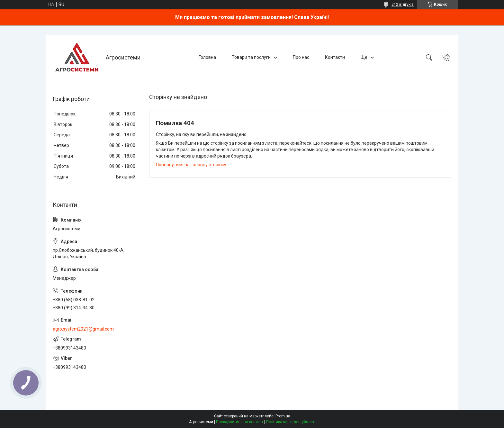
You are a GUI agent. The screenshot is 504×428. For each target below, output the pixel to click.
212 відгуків (403, 5)
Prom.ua (283, 416)
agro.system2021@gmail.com (83, 329)
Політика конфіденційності (291, 422)
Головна (207, 57)
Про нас (301, 57)
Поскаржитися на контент (240, 422)
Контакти (335, 57)
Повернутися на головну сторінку (191, 165)
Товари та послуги (251, 57)
